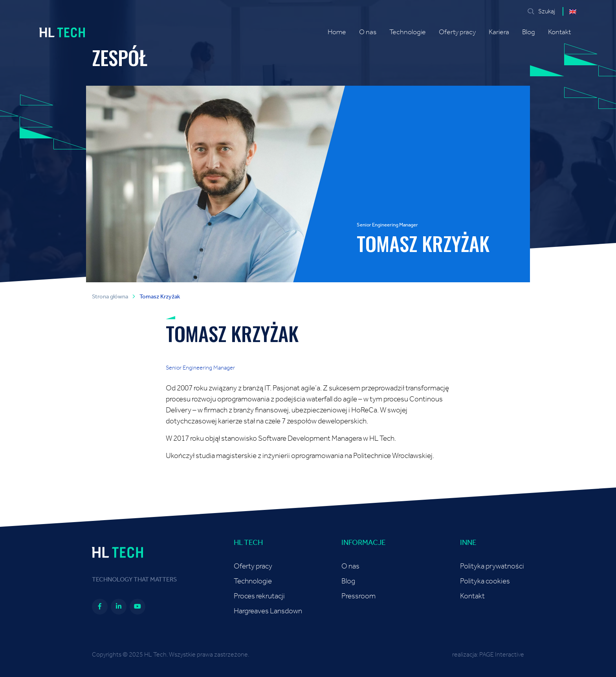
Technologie (408, 32)
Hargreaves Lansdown (268, 611)
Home (337, 32)
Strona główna (110, 297)
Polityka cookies (485, 581)
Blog (529, 32)
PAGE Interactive (502, 655)
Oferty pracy (457, 32)
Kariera (499, 32)
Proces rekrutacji (259, 596)
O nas (368, 32)
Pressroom (358, 596)
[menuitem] (573, 11)
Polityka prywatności (492, 566)
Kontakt (559, 32)
